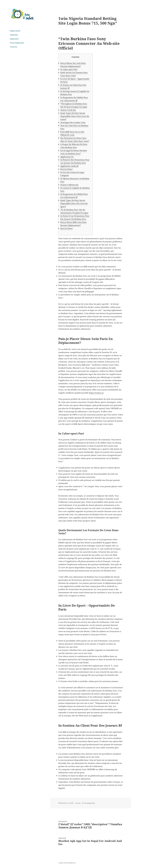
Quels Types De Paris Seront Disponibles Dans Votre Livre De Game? (75, 116)
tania (79, 803)
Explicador (14, 35)
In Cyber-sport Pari (69, 69)
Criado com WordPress (67, 863)
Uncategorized (89, 803)
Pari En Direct (66, 169)
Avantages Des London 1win (73, 122)
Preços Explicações (17, 43)
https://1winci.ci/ (96, 393)
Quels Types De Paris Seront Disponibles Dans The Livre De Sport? (74, 203)
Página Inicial (15, 31)
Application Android (69, 166)
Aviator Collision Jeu (69, 185)
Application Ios (67, 157)
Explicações (14, 39)
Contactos (14, 47)
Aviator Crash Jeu (68, 110)
